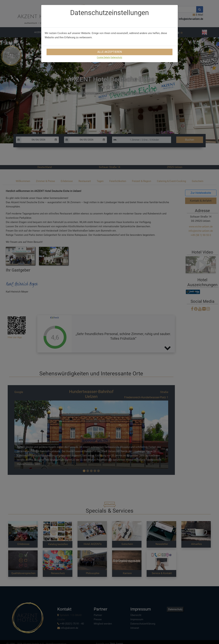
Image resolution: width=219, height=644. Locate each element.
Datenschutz (116, 57)
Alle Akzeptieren (110, 52)
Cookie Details (103, 57)
